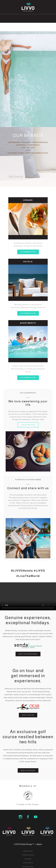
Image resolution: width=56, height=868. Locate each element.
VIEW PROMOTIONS (28, 425)
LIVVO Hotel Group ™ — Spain (28, 844)
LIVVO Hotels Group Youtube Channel (36, 817)
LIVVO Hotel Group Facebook (28, 817)
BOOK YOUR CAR (28, 715)
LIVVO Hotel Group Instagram (20, 817)
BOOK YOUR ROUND (28, 770)
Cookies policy (28, 855)
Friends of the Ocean (28, 804)
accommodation (28, 252)
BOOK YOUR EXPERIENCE (28, 654)
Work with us (28, 863)
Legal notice (28, 851)
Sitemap (28, 859)
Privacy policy (28, 867)
